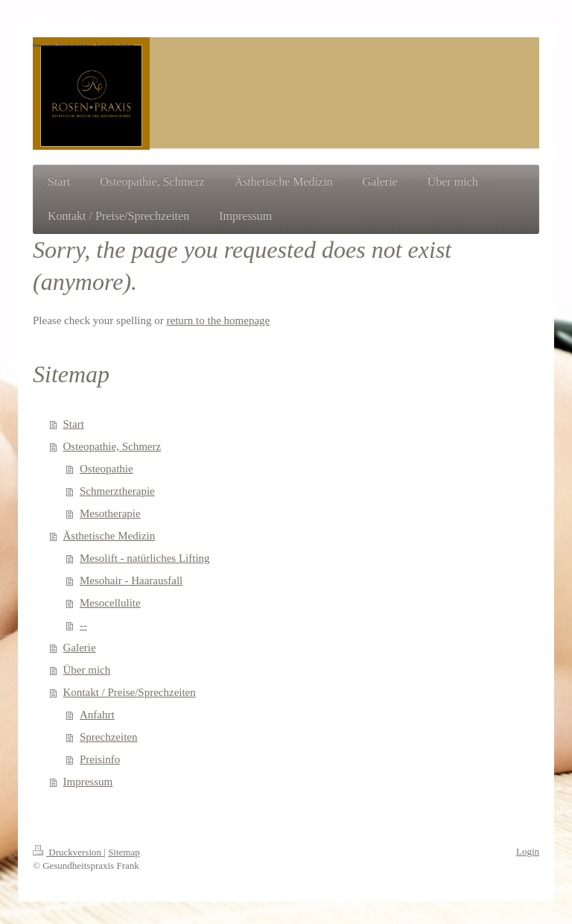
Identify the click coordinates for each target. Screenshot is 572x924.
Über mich (87, 670)
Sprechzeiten (108, 737)
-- (83, 625)
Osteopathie (107, 469)
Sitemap (124, 852)
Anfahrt (97, 715)
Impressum (88, 782)
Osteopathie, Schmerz (112, 446)
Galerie (80, 648)
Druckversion (68, 852)
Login (528, 851)
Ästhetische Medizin (109, 536)
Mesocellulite (110, 603)
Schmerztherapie (117, 491)
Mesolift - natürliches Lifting (145, 558)
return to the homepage (219, 320)
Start (74, 424)
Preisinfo (100, 759)
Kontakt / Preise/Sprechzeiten (130, 692)
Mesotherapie (110, 513)
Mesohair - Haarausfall (131, 580)
